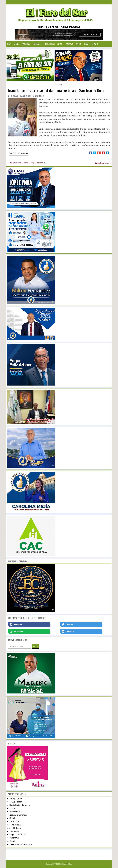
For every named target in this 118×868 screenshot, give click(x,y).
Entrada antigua (102, 163)
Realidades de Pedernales (21, 844)
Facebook (16, 624)
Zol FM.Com (15, 821)
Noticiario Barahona (18, 815)
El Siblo (13, 808)
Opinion (79, 44)
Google (13, 818)
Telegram (68, 631)
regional (60, 85)
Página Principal (38, 163)
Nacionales (26, 44)
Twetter (67, 624)
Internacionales (49, 44)
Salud (86, 44)
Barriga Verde (16, 799)
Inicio (9, 44)
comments (39, 96)
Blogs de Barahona (18, 835)
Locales (17, 44)
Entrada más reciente (19, 163)
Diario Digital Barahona (20, 805)
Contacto (94, 44)
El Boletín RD (15, 825)
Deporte (60, 44)
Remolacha (14, 831)
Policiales (70, 44)
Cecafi (12, 841)
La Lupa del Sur (16, 802)
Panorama (14, 838)
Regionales (37, 44)
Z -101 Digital (15, 828)
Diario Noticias (16, 812)
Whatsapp (16, 631)
